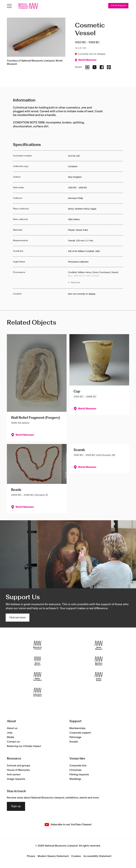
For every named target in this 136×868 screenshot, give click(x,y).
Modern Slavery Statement (53, 856)
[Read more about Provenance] (95, 278)
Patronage (75, 737)
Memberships (77, 728)
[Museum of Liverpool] (37, 645)
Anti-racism (14, 775)
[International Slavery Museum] (37, 661)
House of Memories (18, 770)
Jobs (10, 733)
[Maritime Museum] (99, 661)
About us (12, 728)
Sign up (16, 806)
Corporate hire (78, 766)
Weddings (75, 779)
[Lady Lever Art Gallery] (37, 692)
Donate (74, 742)
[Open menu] (9, 6)
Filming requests (79, 775)
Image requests (16, 779)
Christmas (75, 770)
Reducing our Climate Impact (24, 746)
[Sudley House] (99, 676)
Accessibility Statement (97, 856)
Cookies (76, 856)
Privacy (31, 856)
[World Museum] (99, 645)
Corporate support (80, 733)
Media (10, 737)
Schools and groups (19, 766)
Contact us (13, 742)
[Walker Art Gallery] (37, 676)
